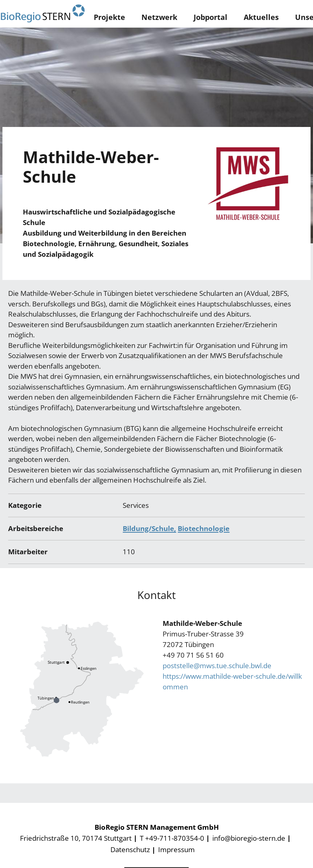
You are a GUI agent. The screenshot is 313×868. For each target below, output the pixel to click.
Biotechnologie (204, 528)
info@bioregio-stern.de (249, 838)
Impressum (176, 849)
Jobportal (211, 17)
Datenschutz (130, 849)
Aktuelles (261, 17)
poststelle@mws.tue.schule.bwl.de (217, 666)
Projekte (109, 17)
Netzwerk (159, 17)
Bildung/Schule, (149, 528)
